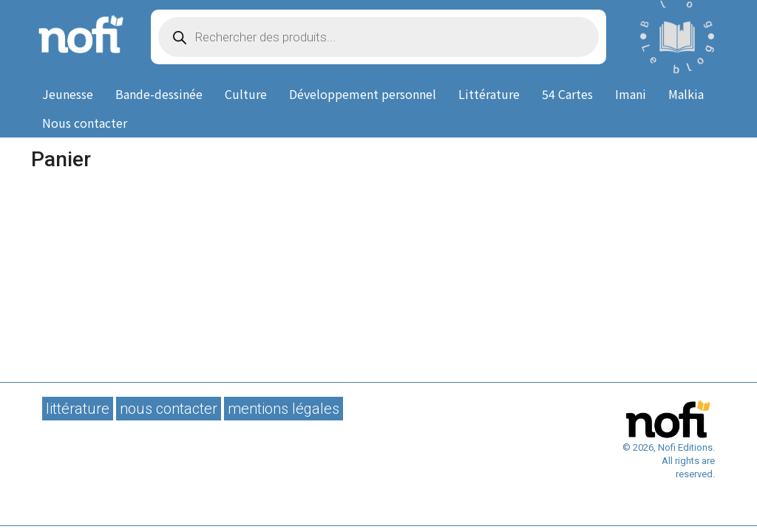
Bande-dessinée (159, 94)
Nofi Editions (80, 37)
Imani (631, 94)
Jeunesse (68, 94)
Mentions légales (284, 409)
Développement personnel (363, 94)
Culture (246, 94)
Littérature (489, 94)
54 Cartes (567, 94)
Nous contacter (85, 123)
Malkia (686, 94)
